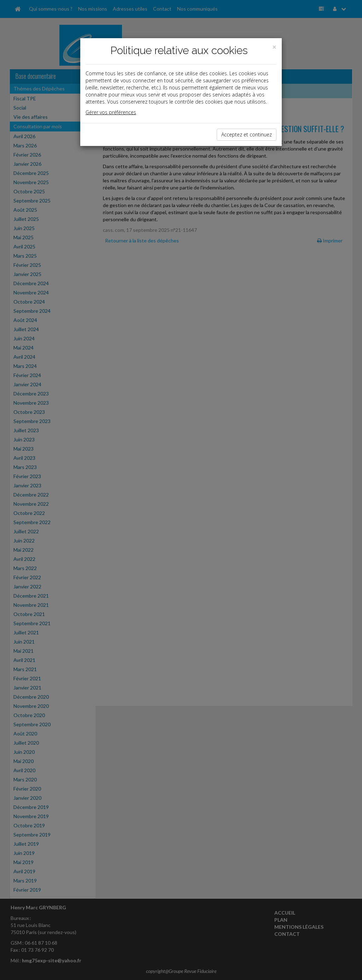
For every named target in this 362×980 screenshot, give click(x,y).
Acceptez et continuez (247, 134)
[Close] (274, 47)
